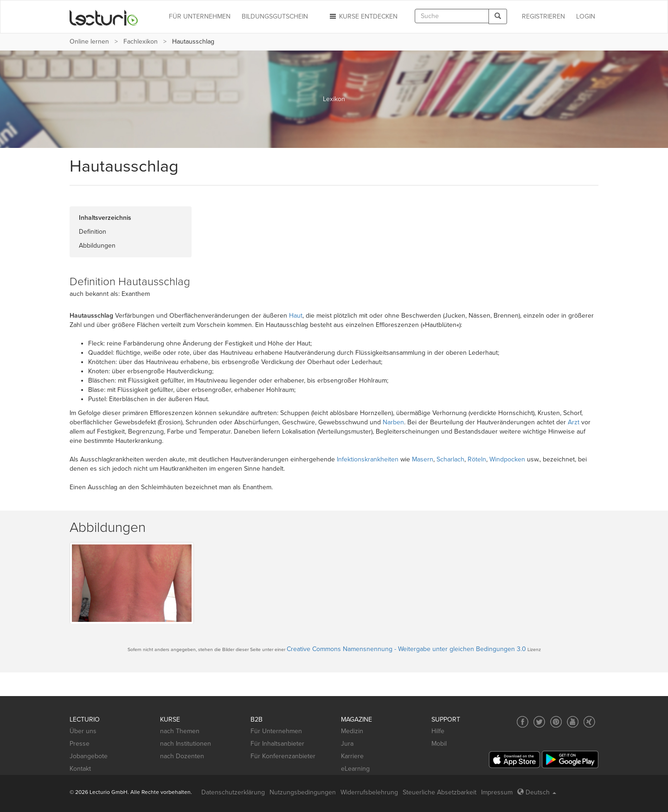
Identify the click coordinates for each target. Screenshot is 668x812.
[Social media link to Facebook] (523, 722)
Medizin (352, 731)
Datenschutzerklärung (233, 792)
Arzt (574, 422)
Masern (423, 459)
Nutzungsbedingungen (303, 792)
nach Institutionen (186, 744)
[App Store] (514, 760)
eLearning (355, 769)
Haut (296, 316)
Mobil (439, 744)
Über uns (83, 731)
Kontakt (80, 769)
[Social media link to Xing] (589, 722)
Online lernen (89, 42)
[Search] (498, 16)
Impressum (497, 792)
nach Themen (180, 731)
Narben (393, 422)
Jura (347, 744)
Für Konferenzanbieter (283, 756)
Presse (80, 744)
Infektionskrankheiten (368, 459)
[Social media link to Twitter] (539, 722)
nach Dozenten (182, 756)
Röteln (477, 459)
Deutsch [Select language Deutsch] (537, 792)
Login (586, 16)
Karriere (352, 756)
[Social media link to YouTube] (573, 722)
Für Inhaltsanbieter (277, 744)
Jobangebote (89, 756)
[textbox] (452, 16)
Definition (93, 232)
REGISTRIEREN (543, 16)
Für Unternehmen (276, 731)
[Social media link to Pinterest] (556, 722)
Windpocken (507, 459)
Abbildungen (97, 246)
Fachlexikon (141, 42)
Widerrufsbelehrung (369, 792)
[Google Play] (570, 759)
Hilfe (438, 731)
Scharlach (450, 459)
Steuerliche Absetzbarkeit (440, 792)
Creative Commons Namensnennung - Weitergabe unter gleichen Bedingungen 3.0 (406, 649)
